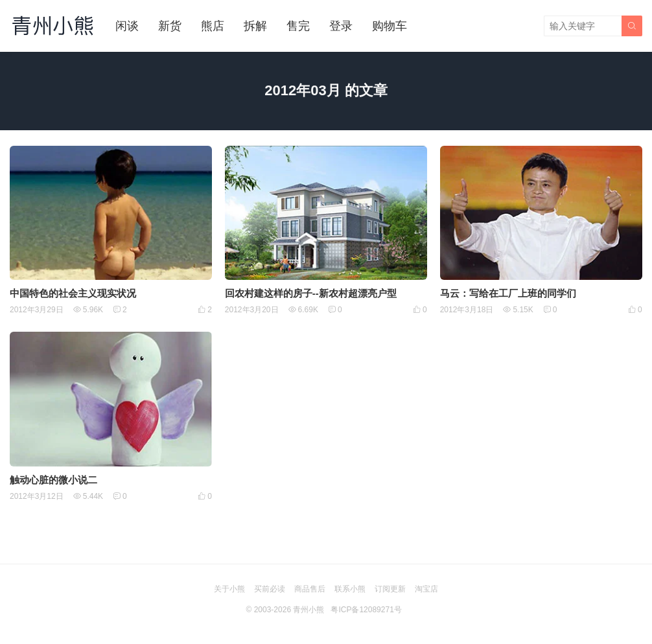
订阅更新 (390, 589)
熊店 (213, 26)
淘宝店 (426, 589)
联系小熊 (350, 589)
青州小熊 (309, 610)
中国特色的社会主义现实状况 (73, 293)
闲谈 (127, 26)
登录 (341, 26)
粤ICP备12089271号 (366, 610)
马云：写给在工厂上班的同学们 (508, 293)
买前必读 (270, 589)
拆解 (255, 26)
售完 (298, 26)
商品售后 (310, 589)
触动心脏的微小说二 (53, 480)
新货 (170, 26)
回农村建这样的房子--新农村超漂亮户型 (311, 293)
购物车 (390, 26)
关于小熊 (229, 589)
